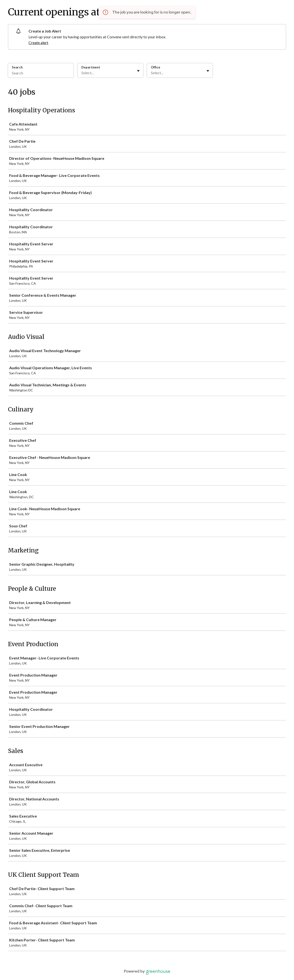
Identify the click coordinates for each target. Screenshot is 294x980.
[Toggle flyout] (138, 71)
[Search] (41, 74)
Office (156, 67)
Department (91, 67)
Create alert (38, 43)
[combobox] (82, 73)
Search (17, 67)
